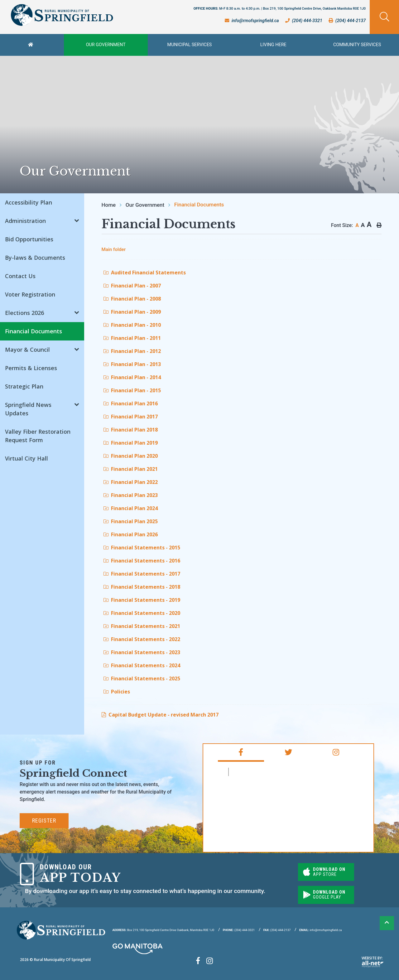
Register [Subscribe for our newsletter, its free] (44, 821)
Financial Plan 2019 (131, 443)
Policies (117, 692)
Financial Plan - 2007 (132, 286)
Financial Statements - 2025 (142, 678)
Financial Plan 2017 (131, 417)
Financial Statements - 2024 (142, 665)
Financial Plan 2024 (131, 508)
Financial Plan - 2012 (132, 351)
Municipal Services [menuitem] (190, 45)
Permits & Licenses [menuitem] (31, 368)
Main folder (114, 249)
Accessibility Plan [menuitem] (29, 202)
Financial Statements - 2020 (142, 613)
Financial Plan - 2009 (132, 312)
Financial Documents (199, 205)
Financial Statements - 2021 (142, 626)
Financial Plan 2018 (131, 430)
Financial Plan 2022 (131, 482)
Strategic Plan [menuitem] (24, 386)
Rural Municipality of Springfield (62, 15)
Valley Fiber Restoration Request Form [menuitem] (38, 436)
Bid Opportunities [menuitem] (29, 239)
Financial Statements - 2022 (142, 639)
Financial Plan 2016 (131, 403)
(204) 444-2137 (277, 930)
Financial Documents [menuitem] (34, 331)
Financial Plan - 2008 (132, 299)
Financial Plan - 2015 (132, 390)
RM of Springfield (258, 772)
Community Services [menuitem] (357, 45)
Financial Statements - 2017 (142, 574)
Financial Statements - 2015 (142, 548)
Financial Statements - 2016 (142, 561)
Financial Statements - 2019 (142, 600)
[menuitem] (32, 45)
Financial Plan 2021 (131, 469)
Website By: (373, 961)
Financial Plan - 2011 (132, 338)
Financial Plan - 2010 (132, 325)
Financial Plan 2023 (131, 495)
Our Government (145, 205)
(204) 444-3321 (239, 930)
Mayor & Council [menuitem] (27, 350)
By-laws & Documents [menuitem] (35, 258)
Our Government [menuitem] (106, 45)
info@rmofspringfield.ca (320, 930)
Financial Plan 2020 (131, 456)
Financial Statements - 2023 (142, 652)
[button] (77, 220)
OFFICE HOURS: (280, 9)
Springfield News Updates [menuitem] (28, 409)
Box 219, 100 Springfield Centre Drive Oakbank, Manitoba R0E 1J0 (163, 930)
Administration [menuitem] (25, 221)
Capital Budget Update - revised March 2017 (163, 715)
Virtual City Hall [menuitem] (26, 458)
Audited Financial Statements (145, 273)
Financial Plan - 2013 (132, 364)
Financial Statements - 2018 (142, 587)
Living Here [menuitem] (273, 45)
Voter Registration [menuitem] (30, 294)
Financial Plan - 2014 (132, 377)
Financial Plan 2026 (131, 534)
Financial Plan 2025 (131, 521)
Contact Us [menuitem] (20, 276)
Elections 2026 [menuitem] (24, 313)
